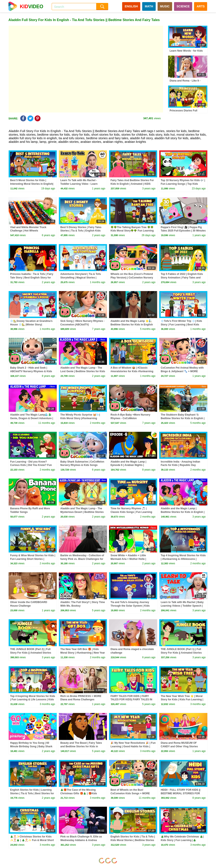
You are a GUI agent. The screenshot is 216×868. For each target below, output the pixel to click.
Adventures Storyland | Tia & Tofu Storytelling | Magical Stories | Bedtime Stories (81, 278)
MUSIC (165, 6)
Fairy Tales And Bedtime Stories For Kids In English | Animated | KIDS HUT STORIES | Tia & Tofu (132, 184)
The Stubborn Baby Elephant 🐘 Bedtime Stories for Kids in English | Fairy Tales (183, 418)
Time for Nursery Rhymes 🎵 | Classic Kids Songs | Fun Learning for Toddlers (131, 512)
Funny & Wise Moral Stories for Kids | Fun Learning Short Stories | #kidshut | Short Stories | (33, 559)
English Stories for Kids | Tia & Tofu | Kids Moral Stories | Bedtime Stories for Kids (133, 840)
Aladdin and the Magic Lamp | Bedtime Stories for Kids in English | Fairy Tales (183, 512)
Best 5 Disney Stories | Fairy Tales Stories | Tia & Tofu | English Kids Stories (81, 231)
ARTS (201, 6)
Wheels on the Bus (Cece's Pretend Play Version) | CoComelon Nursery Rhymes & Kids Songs (132, 278)
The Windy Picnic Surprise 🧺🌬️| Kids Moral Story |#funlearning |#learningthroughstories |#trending (82, 418)
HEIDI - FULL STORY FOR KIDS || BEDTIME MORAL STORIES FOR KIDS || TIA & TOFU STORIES (181, 793)
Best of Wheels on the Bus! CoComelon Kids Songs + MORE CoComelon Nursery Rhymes (130, 793)
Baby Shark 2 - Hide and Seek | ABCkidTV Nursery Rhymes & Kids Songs (31, 371)
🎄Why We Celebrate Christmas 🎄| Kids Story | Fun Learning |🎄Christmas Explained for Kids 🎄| (182, 840)
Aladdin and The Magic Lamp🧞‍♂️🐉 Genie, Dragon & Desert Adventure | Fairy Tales (32, 418)
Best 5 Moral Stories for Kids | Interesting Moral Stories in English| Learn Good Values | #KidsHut (32, 184)
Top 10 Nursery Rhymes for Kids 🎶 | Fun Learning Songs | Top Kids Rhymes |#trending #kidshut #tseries (183, 184)
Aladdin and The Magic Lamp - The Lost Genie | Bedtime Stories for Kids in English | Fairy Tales (83, 371)
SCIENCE (183, 6)
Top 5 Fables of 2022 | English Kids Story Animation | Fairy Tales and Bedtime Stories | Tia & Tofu (182, 278)
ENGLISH (131, 6)
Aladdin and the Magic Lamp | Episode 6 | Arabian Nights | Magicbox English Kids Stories (129, 465)
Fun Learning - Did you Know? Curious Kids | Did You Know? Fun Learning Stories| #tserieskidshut (31, 465)
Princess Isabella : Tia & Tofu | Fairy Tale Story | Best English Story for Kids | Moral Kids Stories (32, 278)
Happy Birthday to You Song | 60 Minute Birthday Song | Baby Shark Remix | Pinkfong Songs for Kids (31, 746)
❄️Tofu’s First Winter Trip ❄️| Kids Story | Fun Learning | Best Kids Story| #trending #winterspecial (181, 325)
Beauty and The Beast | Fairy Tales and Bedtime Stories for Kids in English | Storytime (81, 746)
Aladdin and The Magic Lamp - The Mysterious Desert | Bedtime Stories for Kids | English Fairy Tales (82, 512)
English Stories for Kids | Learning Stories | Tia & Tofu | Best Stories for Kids (32, 793)
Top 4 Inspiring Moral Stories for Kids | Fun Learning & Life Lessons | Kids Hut (33, 700)
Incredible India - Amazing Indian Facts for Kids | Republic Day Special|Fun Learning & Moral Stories (183, 465)
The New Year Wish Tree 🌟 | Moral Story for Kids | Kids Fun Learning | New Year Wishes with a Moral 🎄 (182, 700)
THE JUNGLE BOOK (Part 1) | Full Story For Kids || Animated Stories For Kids (181, 653)
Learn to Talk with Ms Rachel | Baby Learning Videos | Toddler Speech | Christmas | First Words (182, 606)
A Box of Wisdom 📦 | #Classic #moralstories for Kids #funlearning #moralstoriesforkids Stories (132, 371)
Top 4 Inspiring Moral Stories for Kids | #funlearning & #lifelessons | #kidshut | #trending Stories (183, 559)
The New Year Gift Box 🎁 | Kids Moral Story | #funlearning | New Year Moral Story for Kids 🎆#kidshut (83, 653)
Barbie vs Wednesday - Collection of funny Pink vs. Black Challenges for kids (82, 559)
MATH (149, 6)
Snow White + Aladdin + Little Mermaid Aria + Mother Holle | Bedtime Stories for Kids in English (132, 559)
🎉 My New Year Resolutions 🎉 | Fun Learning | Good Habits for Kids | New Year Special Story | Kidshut (133, 746)
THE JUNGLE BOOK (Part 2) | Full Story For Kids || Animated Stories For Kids (31, 653)
